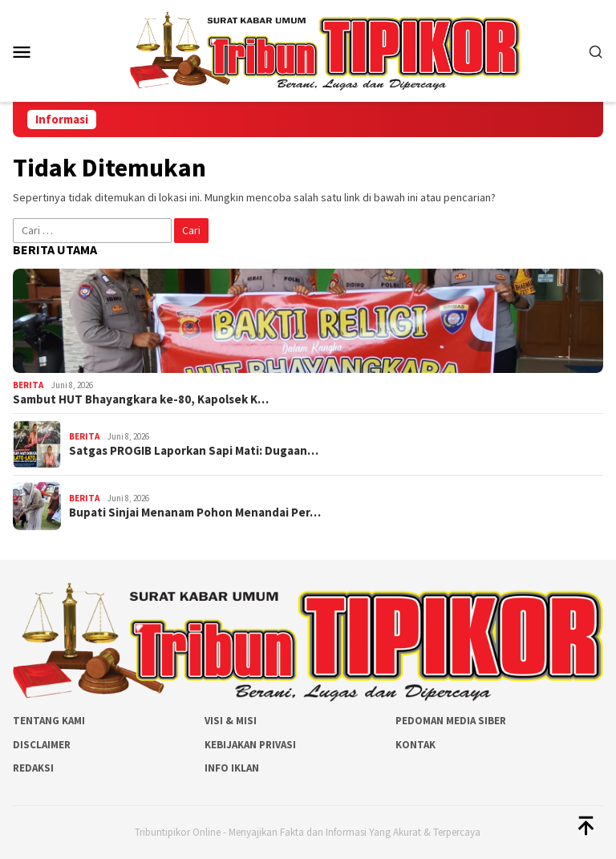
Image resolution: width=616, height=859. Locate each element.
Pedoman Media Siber (451, 721)
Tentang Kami (49, 721)
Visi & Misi (231, 721)
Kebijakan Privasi (250, 745)
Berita (28, 385)
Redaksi (33, 768)
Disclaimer (42, 745)
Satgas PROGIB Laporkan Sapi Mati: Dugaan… (194, 451)
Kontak (415, 745)
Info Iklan (232, 768)
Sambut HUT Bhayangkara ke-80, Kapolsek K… (141, 399)
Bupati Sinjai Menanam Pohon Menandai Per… (195, 513)
